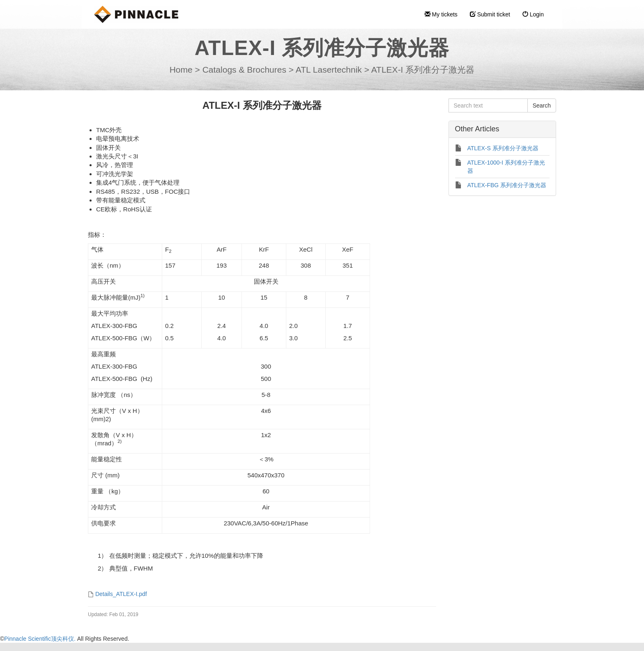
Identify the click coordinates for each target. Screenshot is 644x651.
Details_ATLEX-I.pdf (121, 594)
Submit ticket (490, 14)
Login (533, 14)
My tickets (441, 14)
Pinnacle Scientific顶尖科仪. (40, 639)
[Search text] (488, 105)
